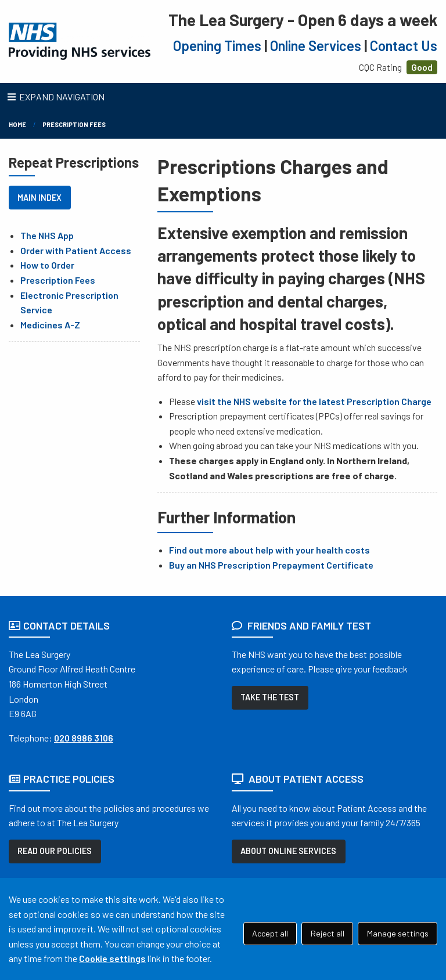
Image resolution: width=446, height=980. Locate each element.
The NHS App (47, 235)
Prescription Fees (74, 124)
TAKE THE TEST (270, 697)
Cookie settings (112, 958)
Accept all (270, 933)
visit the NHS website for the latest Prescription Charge (314, 401)
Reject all (328, 933)
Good (422, 67)
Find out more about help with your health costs (269, 550)
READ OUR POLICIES (55, 851)
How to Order (47, 265)
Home (17, 124)
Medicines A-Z (50, 325)
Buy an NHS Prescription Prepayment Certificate (271, 565)
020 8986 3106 (84, 738)
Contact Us (404, 46)
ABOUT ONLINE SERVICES (288, 851)
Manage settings (398, 933)
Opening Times (217, 46)
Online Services (316, 46)
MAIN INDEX (39, 198)
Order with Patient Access (76, 250)
